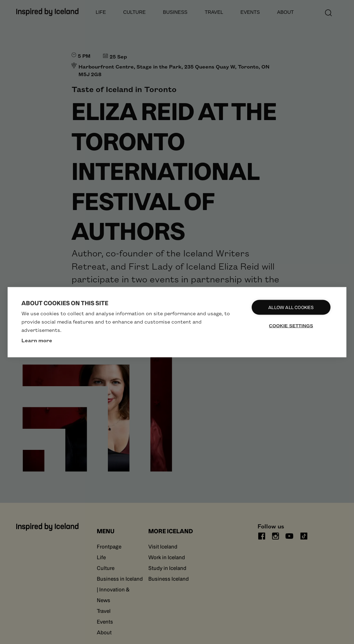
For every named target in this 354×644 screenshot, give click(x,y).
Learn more (37, 340)
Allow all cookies (291, 307)
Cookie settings (291, 325)
